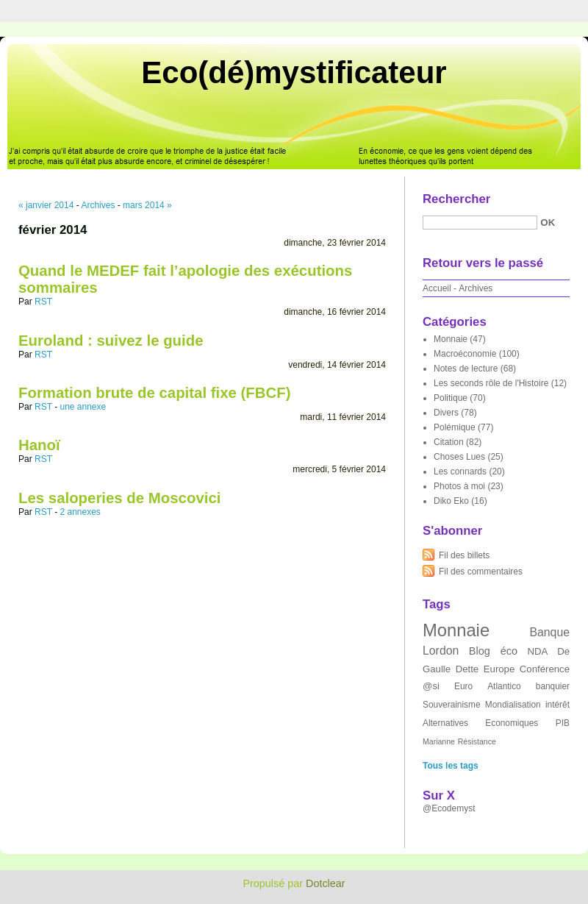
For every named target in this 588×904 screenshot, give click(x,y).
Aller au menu (473, 10)
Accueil (437, 288)
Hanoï (39, 445)
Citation (449, 442)
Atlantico (504, 686)
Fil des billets (464, 555)
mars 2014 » (147, 205)
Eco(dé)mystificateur (294, 72)
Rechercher (456, 199)
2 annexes (80, 512)
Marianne (439, 741)
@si (431, 686)
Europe (499, 669)
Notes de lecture (466, 369)
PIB (563, 723)
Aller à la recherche (545, 10)
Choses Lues (459, 457)
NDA (538, 651)
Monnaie (451, 339)
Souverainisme (452, 705)
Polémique (455, 427)
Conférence (545, 669)
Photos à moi (459, 486)
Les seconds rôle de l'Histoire (491, 383)
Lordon (441, 651)
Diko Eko (451, 501)
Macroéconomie (465, 354)
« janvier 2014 (46, 205)
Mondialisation (513, 705)
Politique (451, 398)
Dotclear (326, 883)
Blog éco (493, 651)
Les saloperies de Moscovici (119, 498)
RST (43, 302)
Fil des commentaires (481, 572)
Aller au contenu (408, 10)
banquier (553, 686)
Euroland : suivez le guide (111, 341)
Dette (467, 669)
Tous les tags (451, 766)
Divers (446, 413)
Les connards (460, 471)
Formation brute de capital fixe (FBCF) (154, 393)
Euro (463, 686)
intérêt (557, 705)
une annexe (83, 407)
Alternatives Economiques (480, 723)
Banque (549, 632)
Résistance (477, 741)
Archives (98, 205)
